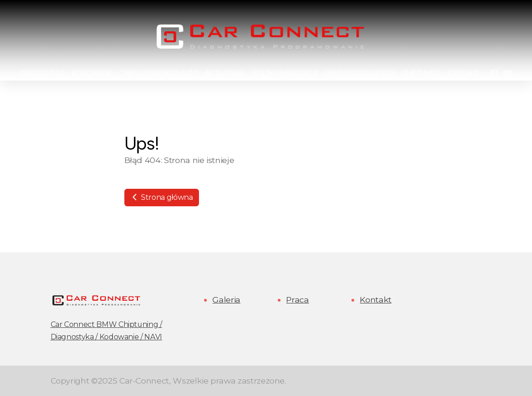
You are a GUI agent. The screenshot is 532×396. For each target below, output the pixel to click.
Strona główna (162, 197)
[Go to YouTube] (508, 74)
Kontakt (376, 300)
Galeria (226, 300)
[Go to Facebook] (494, 74)
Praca (297, 300)
